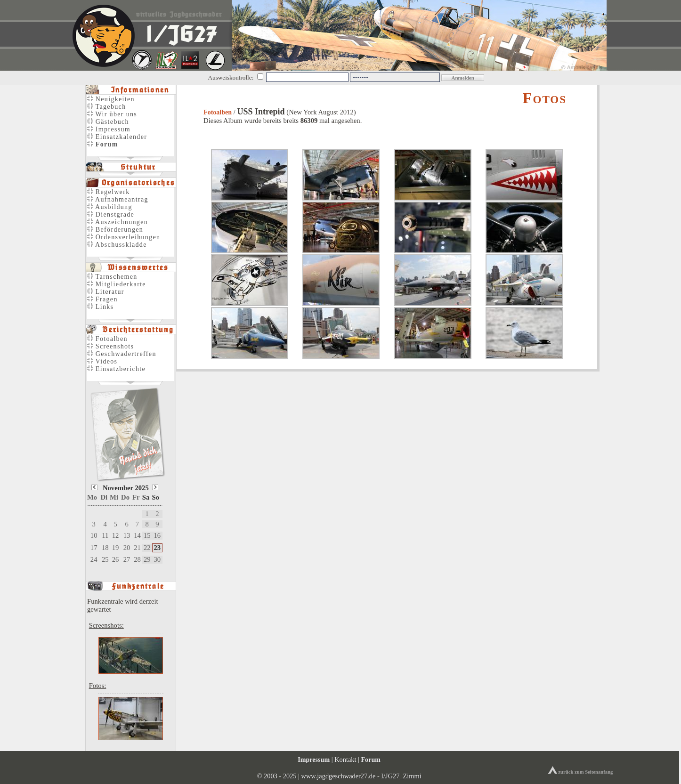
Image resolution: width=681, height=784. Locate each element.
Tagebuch (106, 107)
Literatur (106, 292)
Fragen (102, 299)
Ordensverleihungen (124, 237)
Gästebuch (108, 122)
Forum (371, 760)
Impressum (109, 129)
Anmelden (462, 78)
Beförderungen (115, 230)
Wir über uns (112, 114)
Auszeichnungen (118, 222)
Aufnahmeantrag (118, 199)
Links (100, 307)
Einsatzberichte (116, 369)
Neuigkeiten (111, 99)
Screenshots (110, 346)
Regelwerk (108, 192)
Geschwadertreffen (122, 354)
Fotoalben (218, 112)
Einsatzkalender (117, 137)
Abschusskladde (117, 245)
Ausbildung (110, 207)
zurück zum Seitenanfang (581, 772)
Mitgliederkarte (117, 284)
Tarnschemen (112, 277)
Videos (102, 361)
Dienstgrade (111, 214)
